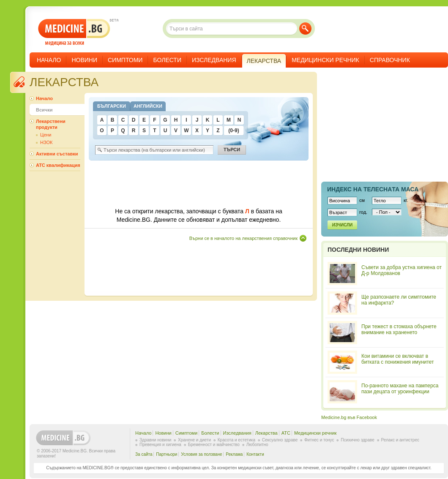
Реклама (234, 454)
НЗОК (46, 142)
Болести (167, 60)
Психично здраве (358, 440)
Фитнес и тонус (319, 440)
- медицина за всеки (74, 32)
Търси (305, 29)
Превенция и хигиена (160, 445)
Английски (148, 106)
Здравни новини (155, 440)
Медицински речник (325, 60)
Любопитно (257, 445)
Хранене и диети (194, 440)
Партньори (167, 454)
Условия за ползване (201, 454)
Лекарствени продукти (51, 124)
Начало (49, 60)
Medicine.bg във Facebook (349, 417)
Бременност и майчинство (214, 445)
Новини (84, 60)
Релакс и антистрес (400, 440)
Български (112, 106)
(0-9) (234, 131)
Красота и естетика (236, 440)
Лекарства (266, 433)
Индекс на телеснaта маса (373, 189)
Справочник (390, 60)
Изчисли (342, 225)
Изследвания (214, 60)
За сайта (144, 454)
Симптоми (125, 60)
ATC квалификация (58, 165)
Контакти (255, 454)
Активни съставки (57, 154)
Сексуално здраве (280, 440)
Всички (44, 110)
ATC (286, 433)
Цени (46, 135)
